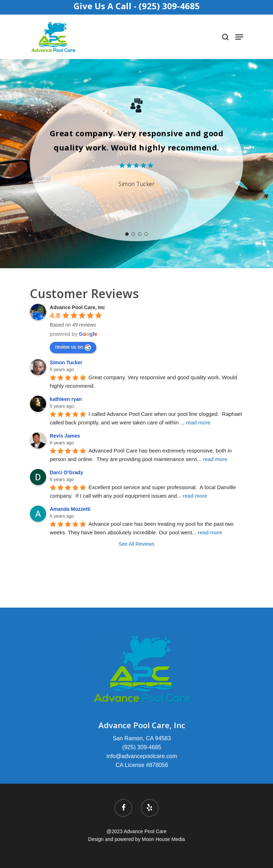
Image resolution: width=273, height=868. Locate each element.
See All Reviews (136, 544)
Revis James (65, 436)
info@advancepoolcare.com (142, 756)
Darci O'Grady (66, 472)
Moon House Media (163, 839)
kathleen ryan (66, 399)
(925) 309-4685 (142, 747)
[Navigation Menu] (239, 37)
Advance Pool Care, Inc (77, 307)
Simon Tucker (66, 362)
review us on (73, 347)
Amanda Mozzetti (70, 509)
